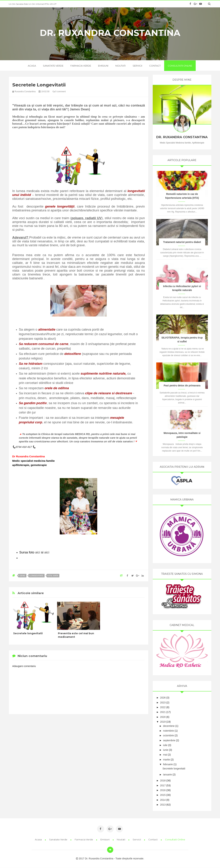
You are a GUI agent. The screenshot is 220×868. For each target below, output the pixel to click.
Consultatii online (180, 66)
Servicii (137, 66)
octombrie (168, 735)
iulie (165, 745)
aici (38, 552)
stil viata (53, 576)
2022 (163, 707)
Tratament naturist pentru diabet (182, 242)
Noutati (120, 66)
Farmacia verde (81, 66)
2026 (163, 698)
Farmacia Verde (84, 839)
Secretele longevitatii (28, 633)
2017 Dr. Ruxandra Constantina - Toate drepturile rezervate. (110, 858)
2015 (163, 795)
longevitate (37, 576)
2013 (163, 805)
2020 (163, 717)
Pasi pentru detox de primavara (182, 386)
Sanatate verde (53, 66)
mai (165, 755)
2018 (163, 781)
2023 (163, 703)
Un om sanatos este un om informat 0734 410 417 (32, 4)
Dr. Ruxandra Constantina (110, 33)
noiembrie (168, 731)
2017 (163, 785)
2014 (163, 800)
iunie (166, 750)
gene (22, 576)
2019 (163, 722)
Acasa (39, 839)
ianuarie (168, 775)
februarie (168, 764)
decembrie (169, 726)
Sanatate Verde (58, 839)
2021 (163, 712)
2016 (163, 790)
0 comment (59, 92)
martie (167, 760)
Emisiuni (103, 66)
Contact (155, 66)
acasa (32, 66)
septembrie (169, 740)
